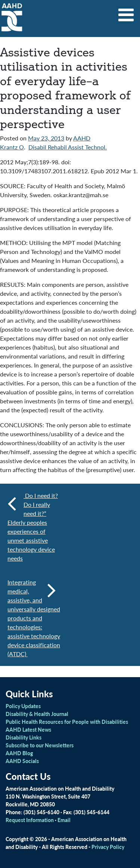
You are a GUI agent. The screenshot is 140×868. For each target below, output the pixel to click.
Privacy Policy (108, 847)
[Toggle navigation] (126, 12)
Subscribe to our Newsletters (40, 745)
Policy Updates (23, 706)
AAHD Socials (22, 761)
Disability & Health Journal (37, 714)
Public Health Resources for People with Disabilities (67, 722)
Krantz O (12, 147)
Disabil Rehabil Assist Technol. (68, 147)
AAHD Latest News (28, 729)
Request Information (30, 820)
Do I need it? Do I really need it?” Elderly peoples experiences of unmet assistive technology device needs (33, 527)
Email (64, 820)
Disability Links (24, 737)
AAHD (82, 138)
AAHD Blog (19, 753)
